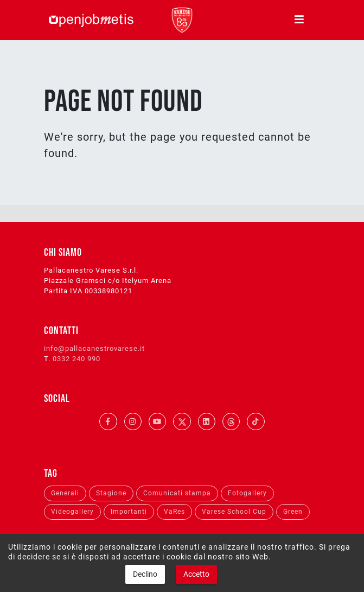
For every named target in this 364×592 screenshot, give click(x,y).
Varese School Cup (234, 512)
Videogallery (72, 512)
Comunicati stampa (177, 493)
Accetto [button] (196, 574)
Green (293, 512)
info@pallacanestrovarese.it (94, 348)
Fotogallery (247, 493)
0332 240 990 (76, 359)
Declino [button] (145, 574)
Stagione (111, 493)
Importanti (129, 512)
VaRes (174, 512)
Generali (65, 493)
